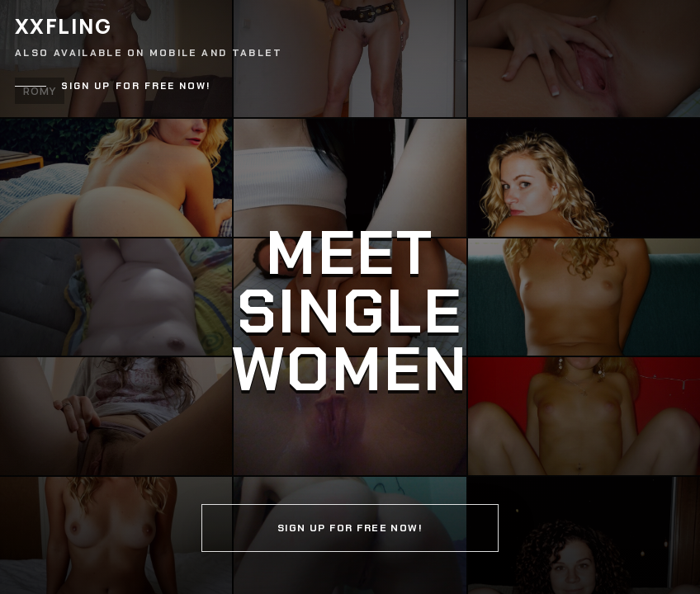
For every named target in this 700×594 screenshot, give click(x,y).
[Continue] (350, 297)
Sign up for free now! (136, 86)
